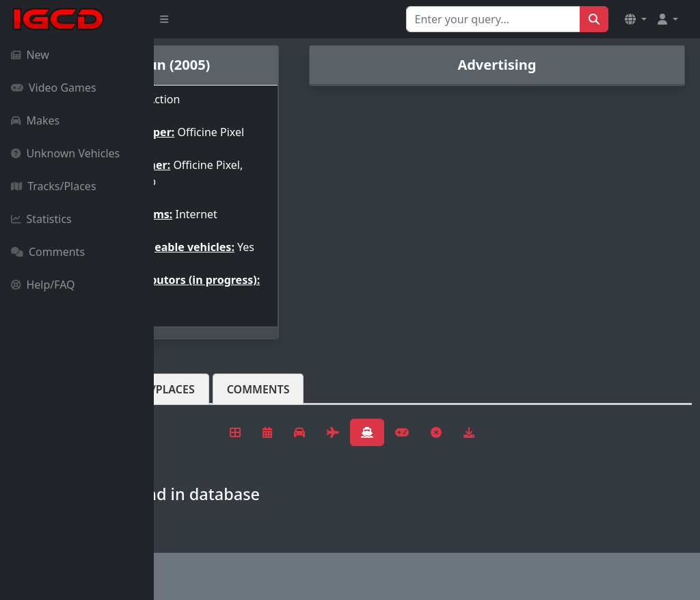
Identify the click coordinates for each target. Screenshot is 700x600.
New (30, 55)
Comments (48, 252)
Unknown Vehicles (65, 153)
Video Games (54, 88)
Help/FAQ (43, 285)
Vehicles (204, 411)
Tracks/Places (54, 186)
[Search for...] (493, 19)
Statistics (41, 219)
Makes (35, 120)
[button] (636, 19)
